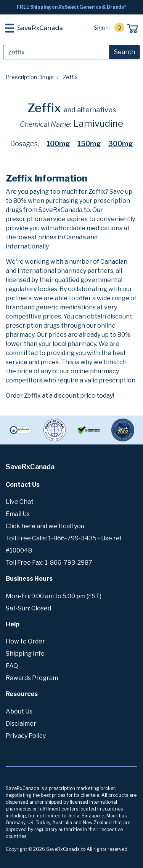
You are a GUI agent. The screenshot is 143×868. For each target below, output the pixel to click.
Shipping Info (25, 654)
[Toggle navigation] (10, 28)
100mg (58, 144)
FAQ (12, 666)
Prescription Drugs (30, 77)
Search (125, 52)
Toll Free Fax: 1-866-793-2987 (49, 563)
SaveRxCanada (40, 28)
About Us (19, 711)
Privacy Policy (26, 736)
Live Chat (20, 502)
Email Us (18, 514)
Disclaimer (21, 724)
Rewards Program (32, 678)
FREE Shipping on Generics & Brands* (71, 7)
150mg (89, 144)
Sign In (102, 28)
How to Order (25, 641)
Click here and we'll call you (45, 526)
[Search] (56, 52)
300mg (121, 144)
